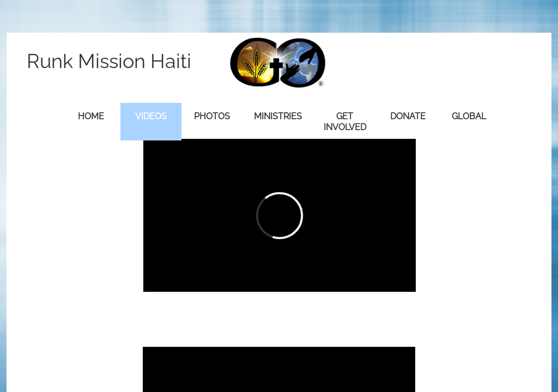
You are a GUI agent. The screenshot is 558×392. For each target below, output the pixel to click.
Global (469, 116)
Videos (151, 116)
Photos (212, 116)
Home (91, 116)
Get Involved (345, 122)
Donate (408, 116)
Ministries (278, 116)
